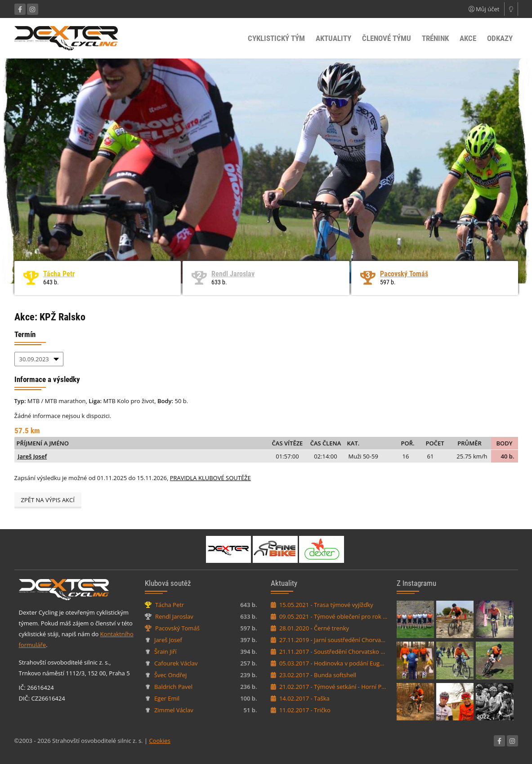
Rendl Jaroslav (233, 274)
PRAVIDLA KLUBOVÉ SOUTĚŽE (210, 478)
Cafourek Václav (176, 663)
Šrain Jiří (165, 652)
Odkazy (500, 38)
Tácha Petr (59, 274)
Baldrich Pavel (173, 687)
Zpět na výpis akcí (48, 500)
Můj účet (484, 9)
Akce (468, 38)
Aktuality (333, 38)
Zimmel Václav (174, 710)
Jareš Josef (33, 456)
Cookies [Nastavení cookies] (159, 741)
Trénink (435, 38)
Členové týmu (387, 38)
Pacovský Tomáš (404, 274)
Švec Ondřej (170, 675)
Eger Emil (167, 698)
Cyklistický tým (276, 38)
